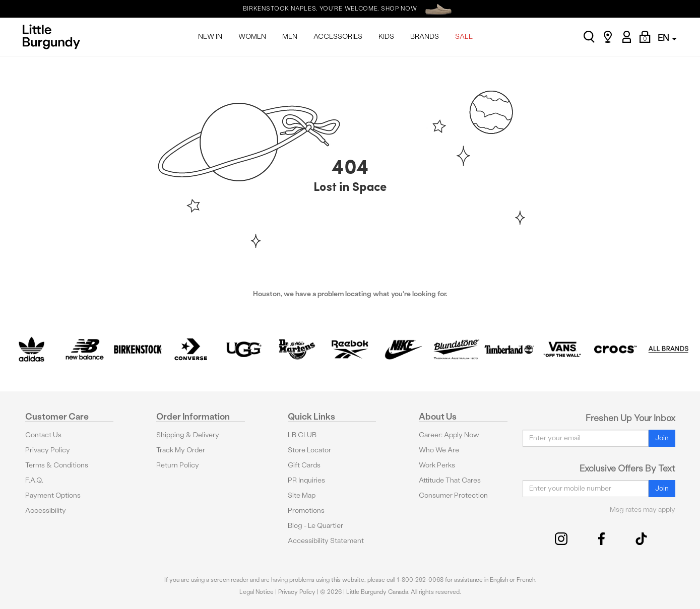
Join (662, 438)
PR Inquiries (306, 480)
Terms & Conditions (57, 465)
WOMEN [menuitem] (252, 37)
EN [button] (667, 38)
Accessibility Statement (326, 541)
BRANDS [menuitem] (425, 37)
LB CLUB (302, 435)
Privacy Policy (48, 450)
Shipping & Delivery (188, 435)
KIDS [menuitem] (386, 37)
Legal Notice (257, 592)
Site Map (302, 495)
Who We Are (439, 450)
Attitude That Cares (450, 480)
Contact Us (43, 435)
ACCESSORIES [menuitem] (338, 37)
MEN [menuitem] (290, 37)
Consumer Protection (453, 495)
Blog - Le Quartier (315, 526)
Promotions (306, 511)
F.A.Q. (34, 480)
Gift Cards (304, 465)
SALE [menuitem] (464, 37)
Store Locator (309, 450)
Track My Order (181, 450)
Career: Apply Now (449, 435)
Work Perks (437, 465)
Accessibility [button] (46, 511)
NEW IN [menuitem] (210, 37)
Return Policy (178, 465)
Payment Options (53, 495)
